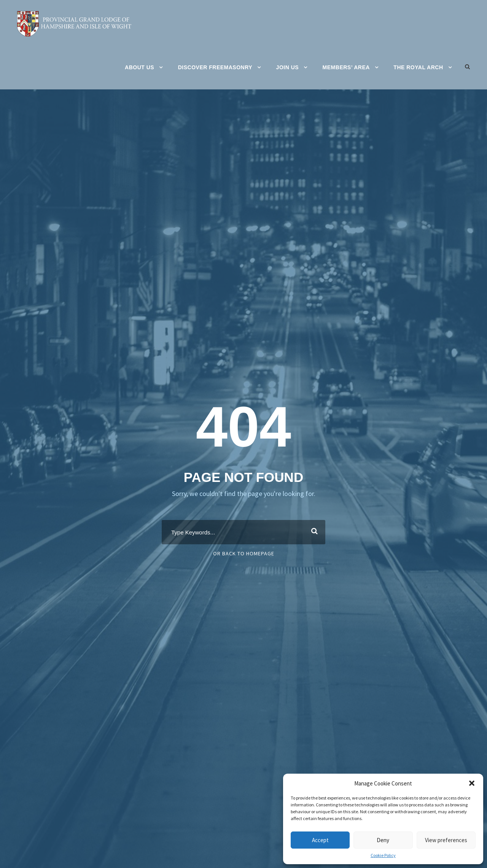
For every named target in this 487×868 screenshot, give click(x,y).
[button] (472, 783)
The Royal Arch (418, 67)
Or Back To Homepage (244, 553)
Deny (383, 840)
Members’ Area (346, 67)
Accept (320, 840)
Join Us (288, 67)
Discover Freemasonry (215, 67)
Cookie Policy (383, 855)
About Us (139, 67)
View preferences (446, 840)
